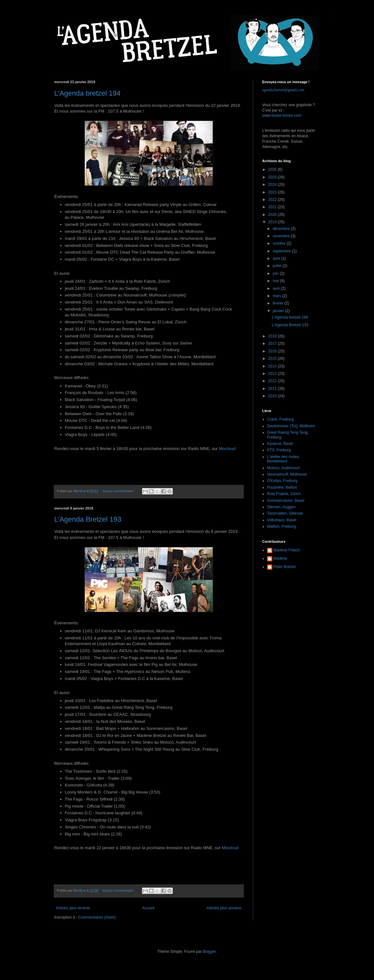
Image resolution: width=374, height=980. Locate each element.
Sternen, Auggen (281, 507)
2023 (273, 192)
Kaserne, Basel (280, 444)
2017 (273, 344)
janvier (279, 311)
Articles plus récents (73, 908)
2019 (273, 222)
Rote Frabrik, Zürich (284, 494)
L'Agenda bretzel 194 (88, 93)
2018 (273, 336)
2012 (273, 381)
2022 (273, 200)
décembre (282, 229)
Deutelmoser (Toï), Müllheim (291, 426)
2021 (273, 207)
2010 (273, 396)
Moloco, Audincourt (283, 468)
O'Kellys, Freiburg (282, 481)
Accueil (148, 908)
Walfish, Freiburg (282, 526)
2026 (273, 170)
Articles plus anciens (224, 908)
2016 (273, 351)
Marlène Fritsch (287, 550)
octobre (279, 243)
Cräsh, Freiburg (280, 419)
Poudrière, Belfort (282, 487)
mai (276, 281)
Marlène (280, 558)
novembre (282, 236)
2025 (273, 177)
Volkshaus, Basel (282, 520)
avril (277, 288)
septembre (282, 251)
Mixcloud (227, 449)
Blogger (209, 952)
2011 (273, 389)
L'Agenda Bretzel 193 (88, 519)
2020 (273, 215)
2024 (273, 185)
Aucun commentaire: (119, 491)
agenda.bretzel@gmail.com (283, 90)
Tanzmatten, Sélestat (285, 513)
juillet (278, 266)
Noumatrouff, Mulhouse (287, 474)
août (277, 258)
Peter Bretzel (285, 567)
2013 (273, 374)
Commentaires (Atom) (97, 917)
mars (277, 296)
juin (276, 273)
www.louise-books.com (282, 115)
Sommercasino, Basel (286, 501)
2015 (273, 359)
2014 (273, 366)
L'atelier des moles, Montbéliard (284, 459)
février (279, 303)
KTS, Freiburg (279, 450)
